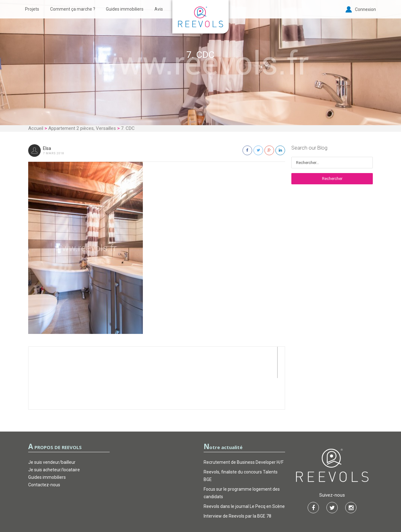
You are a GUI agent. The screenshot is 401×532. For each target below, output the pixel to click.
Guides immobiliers (125, 9)
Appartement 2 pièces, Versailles (82, 128)
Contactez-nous (44, 453)
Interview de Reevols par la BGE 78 (237, 485)
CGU (169, 508)
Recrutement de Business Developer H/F (244, 431)
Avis (159, 9)
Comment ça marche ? (73, 9)
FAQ (232, 508)
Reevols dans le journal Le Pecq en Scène (244, 475)
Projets (32, 9)
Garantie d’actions (201, 508)
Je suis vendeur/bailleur (52, 431)
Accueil (36, 128)
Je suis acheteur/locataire (54, 438)
